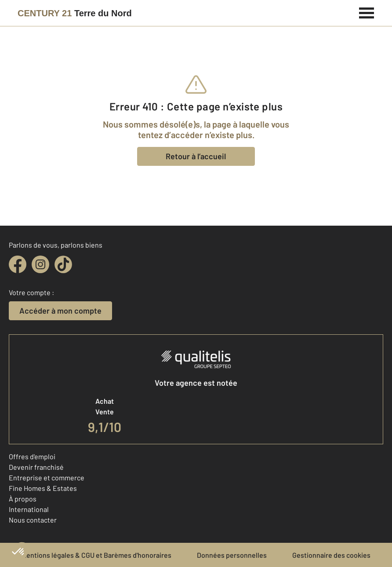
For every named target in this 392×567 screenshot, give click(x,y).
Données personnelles (232, 555)
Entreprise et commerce (47, 477)
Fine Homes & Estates (43, 488)
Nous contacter (33, 520)
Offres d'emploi (32, 456)
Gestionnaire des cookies (331, 555)
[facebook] (18, 264)
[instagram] (40, 264)
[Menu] (367, 12)
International (29, 509)
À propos (23, 499)
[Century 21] (75, 13)
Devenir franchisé (36, 467)
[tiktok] (63, 264)
